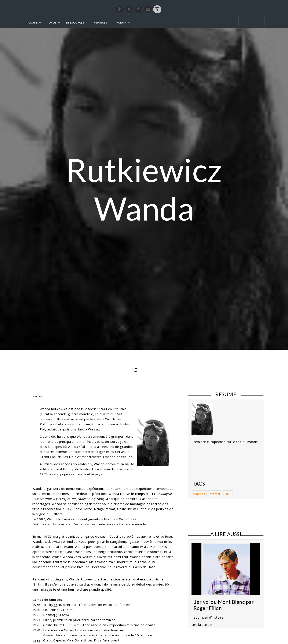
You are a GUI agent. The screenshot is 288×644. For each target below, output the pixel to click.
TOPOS (52, 22)
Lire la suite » (202, 625)
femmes (199, 494)
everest (215, 494)
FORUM (122, 22)
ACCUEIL (32, 22)
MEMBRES (100, 22)
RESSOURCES (75, 22)
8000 (228, 494)
